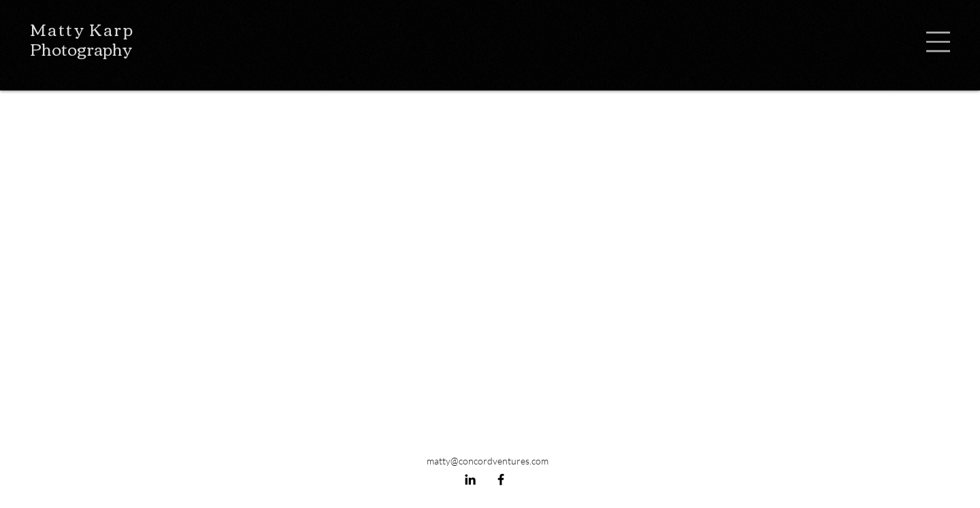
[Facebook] (501, 479)
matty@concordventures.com (488, 461)
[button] (938, 42)
